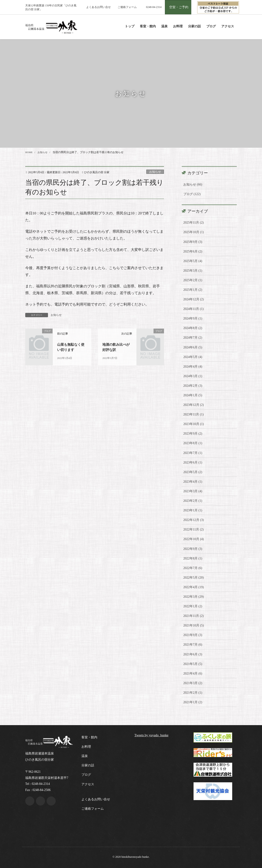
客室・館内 (89, 737)
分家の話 (88, 765)
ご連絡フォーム (127, 7)
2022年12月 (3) (194, 520)
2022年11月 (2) (193, 529)
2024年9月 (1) (193, 318)
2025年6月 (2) (193, 251)
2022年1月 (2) (193, 606)
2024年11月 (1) (193, 309)
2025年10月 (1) (194, 232)
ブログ (86, 775)
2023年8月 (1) (193, 443)
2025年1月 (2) (193, 290)
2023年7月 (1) (193, 453)
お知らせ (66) (193, 184)
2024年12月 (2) (194, 299)
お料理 (86, 747)
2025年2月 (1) (193, 280)
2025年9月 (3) (193, 242)
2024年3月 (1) (193, 376)
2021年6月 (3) (193, 654)
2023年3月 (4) (193, 491)
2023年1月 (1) (193, 510)
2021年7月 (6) (193, 645)
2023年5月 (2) (193, 472)
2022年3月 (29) (194, 597)
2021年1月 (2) (193, 702)
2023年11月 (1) (193, 414)
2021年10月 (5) (194, 625)
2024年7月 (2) (193, 338)
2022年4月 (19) (194, 587)
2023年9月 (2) (193, 434)
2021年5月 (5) (193, 664)
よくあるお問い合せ (98, 7)
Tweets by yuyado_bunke (153, 735)
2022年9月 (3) (193, 549)
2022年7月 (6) (193, 568)
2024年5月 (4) (193, 357)
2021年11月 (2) (193, 616)
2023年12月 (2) (194, 405)
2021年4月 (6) (193, 674)
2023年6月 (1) (193, 462)
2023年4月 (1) (193, 482)
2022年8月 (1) (193, 558)
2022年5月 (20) (194, 578)
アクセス (88, 784)
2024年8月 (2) (193, 328)
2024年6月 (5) (193, 347)
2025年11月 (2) (193, 223)
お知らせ (155, 172)
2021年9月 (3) (193, 635)
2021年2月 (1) (193, 693)
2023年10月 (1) (194, 424)
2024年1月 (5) (193, 395)
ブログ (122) (192, 194)
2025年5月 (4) (193, 261)
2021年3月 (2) (193, 683)
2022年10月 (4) (194, 539)
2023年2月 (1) (193, 501)
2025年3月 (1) (193, 271)
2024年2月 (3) (193, 386)
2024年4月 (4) (193, 367)
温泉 (85, 756)
